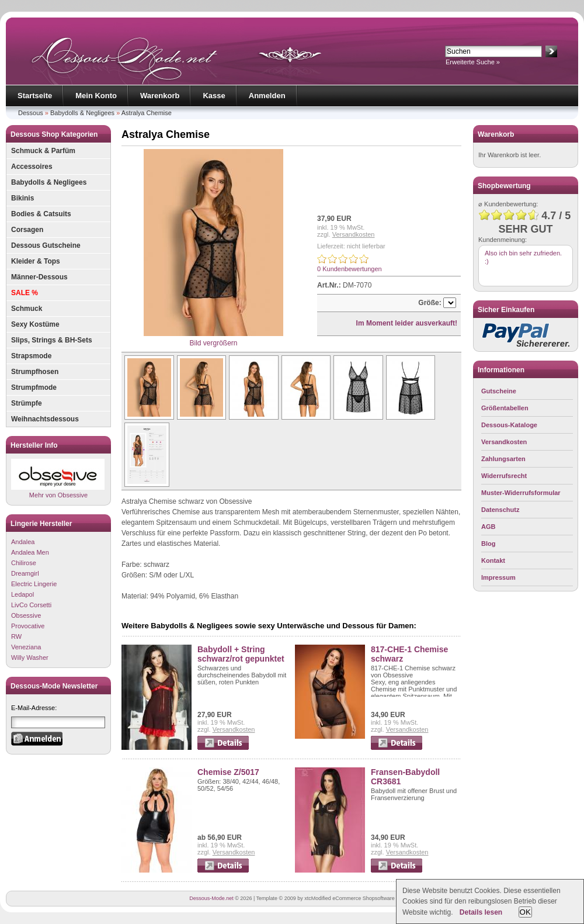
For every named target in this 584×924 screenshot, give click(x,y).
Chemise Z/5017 (228, 772)
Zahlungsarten (503, 459)
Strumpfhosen (35, 372)
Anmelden (267, 96)
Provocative (28, 626)
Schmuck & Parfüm (43, 151)
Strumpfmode (34, 387)
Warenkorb (160, 96)
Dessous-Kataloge (509, 425)
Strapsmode (31, 356)
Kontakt (493, 560)
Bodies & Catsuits (41, 214)
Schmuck (27, 309)
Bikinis (22, 198)
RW (16, 636)
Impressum (498, 577)
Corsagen (27, 230)
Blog (488, 544)
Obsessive (26, 615)
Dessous (31, 113)
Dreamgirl (25, 573)
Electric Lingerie (34, 584)
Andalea (23, 542)
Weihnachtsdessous (45, 419)
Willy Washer (30, 657)
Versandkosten (354, 234)
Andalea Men (30, 552)
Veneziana (26, 647)
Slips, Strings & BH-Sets (52, 340)
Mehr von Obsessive (58, 478)
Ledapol (22, 594)
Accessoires (32, 167)
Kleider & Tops (36, 261)
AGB (488, 527)
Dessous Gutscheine (46, 245)
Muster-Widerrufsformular (521, 493)
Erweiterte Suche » (473, 62)
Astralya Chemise (147, 113)
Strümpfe (27, 403)
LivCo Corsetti (31, 605)
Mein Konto (96, 96)
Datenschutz (500, 510)
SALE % (25, 293)
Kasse (214, 96)
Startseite (35, 96)
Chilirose (24, 563)
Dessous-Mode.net (211, 898)
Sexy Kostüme (35, 324)
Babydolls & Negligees (82, 113)
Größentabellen (505, 408)
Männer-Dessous (39, 277)
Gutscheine (499, 391)
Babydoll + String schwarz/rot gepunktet (241, 654)
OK (525, 912)
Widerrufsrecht (504, 476)
